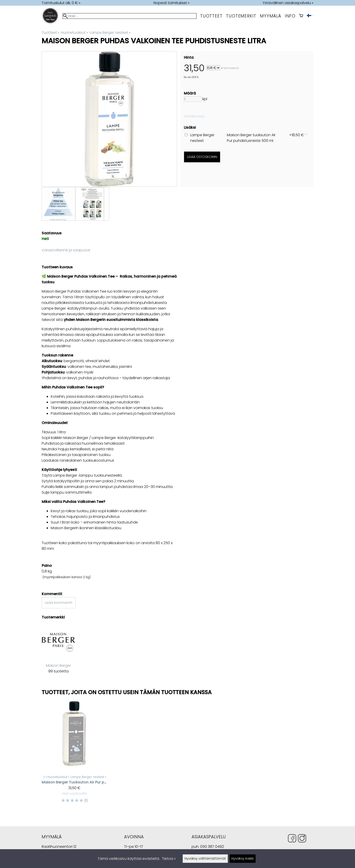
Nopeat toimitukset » (172, 3)
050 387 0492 (212, 847)
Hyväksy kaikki (243, 858)
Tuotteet (211, 16)
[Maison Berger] (58, 652)
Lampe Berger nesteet (110, 33)
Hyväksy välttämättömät (205, 858)
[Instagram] (302, 839)
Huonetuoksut (74, 33)
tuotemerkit (241, 16)
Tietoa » (169, 859)
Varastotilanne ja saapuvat (66, 250)
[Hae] (130, 16)
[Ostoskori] (301, 16)
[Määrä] (193, 99)
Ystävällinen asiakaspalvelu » (288, 3)
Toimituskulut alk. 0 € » (61, 3)
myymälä (271, 16)
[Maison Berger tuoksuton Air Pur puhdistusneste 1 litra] (74, 754)
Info (290, 16)
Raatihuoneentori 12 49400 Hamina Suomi (59, 847)
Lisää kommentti (59, 603)
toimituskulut (231, 68)
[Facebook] (292, 839)
